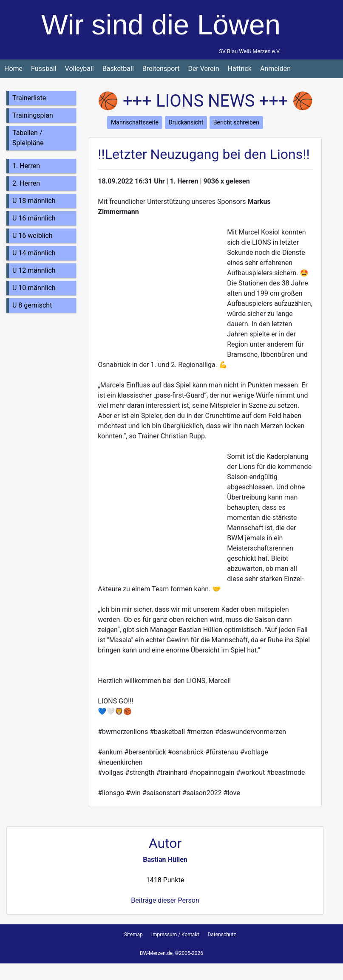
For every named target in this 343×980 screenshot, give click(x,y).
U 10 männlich (34, 288)
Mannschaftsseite (135, 122)
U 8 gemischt (32, 305)
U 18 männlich (34, 201)
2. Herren (26, 183)
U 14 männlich (34, 253)
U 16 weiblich (33, 236)
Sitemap (133, 935)
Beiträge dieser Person (165, 900)
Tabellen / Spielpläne (28, 138)
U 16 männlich (34, 218)
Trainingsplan (33, 115)
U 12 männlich (34, 270)
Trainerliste (29, 98)
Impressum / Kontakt (175, 935)
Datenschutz (222, 935)
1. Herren (26, 166)
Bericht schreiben (236, 122)
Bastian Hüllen (165, 860)
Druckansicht (186, 122)
